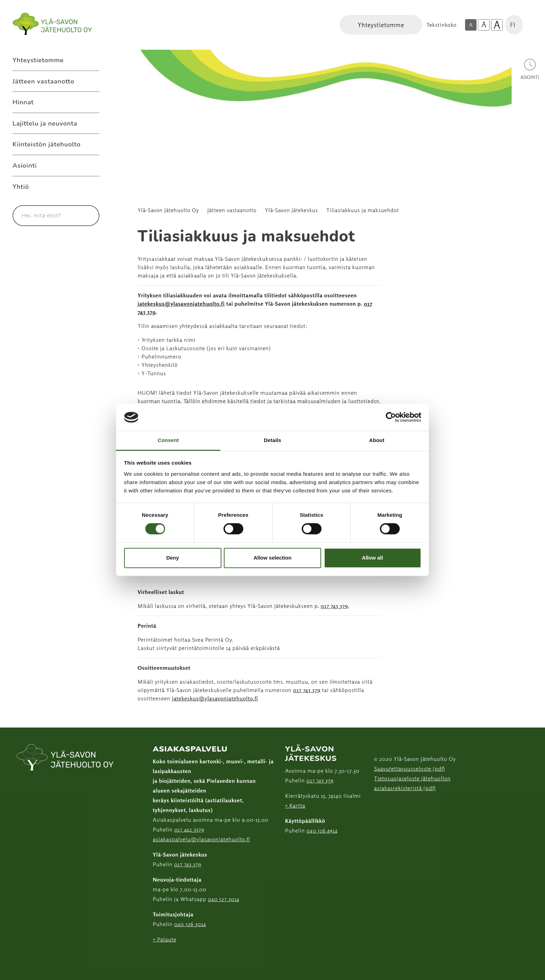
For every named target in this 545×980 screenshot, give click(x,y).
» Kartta (295, 805)
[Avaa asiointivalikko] (530, 69)
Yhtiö (21, 187)
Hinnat (23, 102)
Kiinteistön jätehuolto (47, 144)
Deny (173, 558)
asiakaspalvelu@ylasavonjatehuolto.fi (202, 839)
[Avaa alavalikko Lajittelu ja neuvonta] (92, 123)
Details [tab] (272, 440)
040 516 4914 (322, 830)
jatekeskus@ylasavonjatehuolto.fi (181, 304)
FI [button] (513, 25)
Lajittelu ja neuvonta (45, 123)
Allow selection (272, 558)
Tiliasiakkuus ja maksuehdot (363, 210)
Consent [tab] (168, 440)
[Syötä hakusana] (43, 216)
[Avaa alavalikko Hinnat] (92, 102)
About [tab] (377, 440)
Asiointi (25, 165)
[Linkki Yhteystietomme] (381, 25)
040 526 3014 (190, 924)
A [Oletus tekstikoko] (471, 25)
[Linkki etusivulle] (52, 24)
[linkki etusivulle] (66, 758)
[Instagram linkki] (156, 957)
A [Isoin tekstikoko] (497, 25)
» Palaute (165, 939)
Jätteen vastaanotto (43, 81)
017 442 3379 (189, 829)
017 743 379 (335, 606)
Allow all (372, 558)
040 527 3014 (224, 899)
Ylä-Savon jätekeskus (291, 210)
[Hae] (86, 216)
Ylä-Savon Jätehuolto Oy (168, 210)
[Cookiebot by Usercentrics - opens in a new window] (391, 417)
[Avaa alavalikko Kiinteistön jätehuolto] (92, 144)
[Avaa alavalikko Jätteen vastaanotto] (92, 81)
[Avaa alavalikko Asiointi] (92, 166)
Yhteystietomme (38, 60)
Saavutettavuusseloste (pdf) (409, 769)
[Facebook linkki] (150, 957)
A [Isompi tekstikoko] (484, 25)
